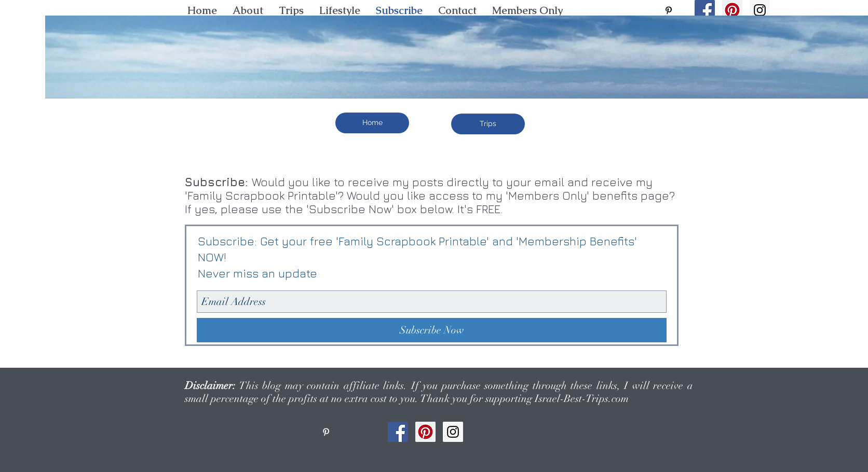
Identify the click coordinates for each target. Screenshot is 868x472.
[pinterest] (669, 10)
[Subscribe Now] (432, 330)
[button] (340, 10)
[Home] (372, 123)
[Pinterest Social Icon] (732, 10)
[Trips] (488, 124)
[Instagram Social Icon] (760, 10)
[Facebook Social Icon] (705, 10)
